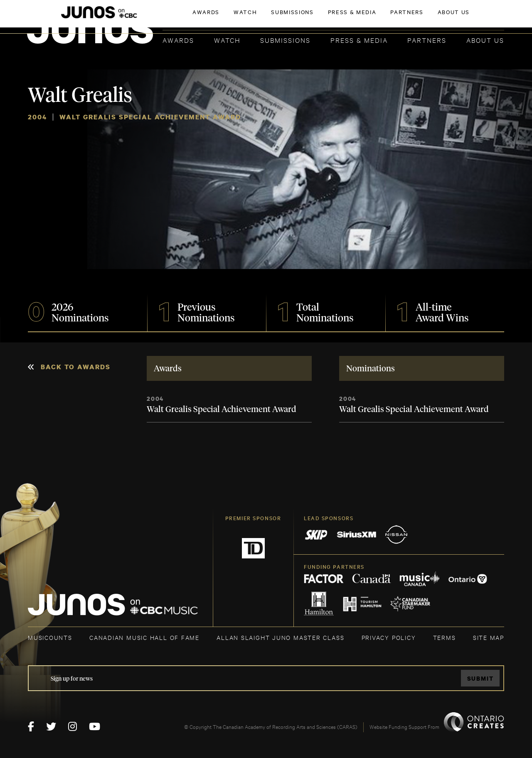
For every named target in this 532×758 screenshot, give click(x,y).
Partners (427, 40)
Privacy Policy (389, 637)
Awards (178, 40)
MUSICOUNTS (50, 637)
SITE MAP (489, 637)
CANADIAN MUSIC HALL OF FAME (144, 637)
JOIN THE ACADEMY (388, 20)
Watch (227, 40)
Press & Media (359, 40)
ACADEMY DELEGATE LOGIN (465, 20)
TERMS (445, 637)
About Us (485, 40)
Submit (480, 678)
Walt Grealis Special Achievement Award (222, 410)
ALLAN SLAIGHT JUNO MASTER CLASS (280, 637)
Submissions (285, 40)
